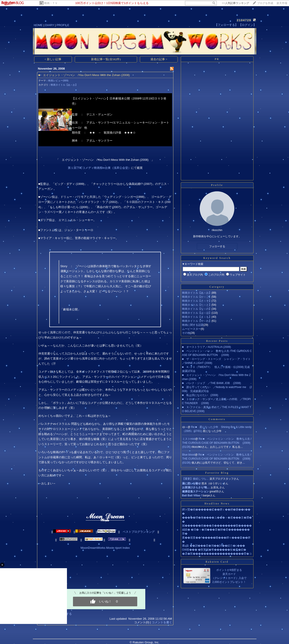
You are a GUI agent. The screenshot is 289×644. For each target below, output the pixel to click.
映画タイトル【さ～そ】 (197, 301)
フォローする (217, 246)
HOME (38, 25)
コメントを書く (162, 622)
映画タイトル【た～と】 (197, 305)
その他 (186, 333)
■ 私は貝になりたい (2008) (200, 395)
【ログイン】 (247, 25)
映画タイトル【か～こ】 (197, 297)
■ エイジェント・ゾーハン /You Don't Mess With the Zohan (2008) (84, 75)
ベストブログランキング (139, 532)
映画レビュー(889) (58, 80)
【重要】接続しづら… (195, 479)
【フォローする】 (226, 25)
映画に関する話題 (193, 325)
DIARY (50, 25)
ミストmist (189, 439)
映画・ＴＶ (51, 3)
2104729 (244, 20)
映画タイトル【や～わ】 (197, 321)
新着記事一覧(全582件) (106, 59)
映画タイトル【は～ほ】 (197, 313)
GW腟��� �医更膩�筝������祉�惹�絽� (214, 550)
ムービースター (191, 329)
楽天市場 (282, 3)
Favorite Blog (217, 473)
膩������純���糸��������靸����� (217, 526)
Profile (217, 185)
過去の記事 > (159, 59)
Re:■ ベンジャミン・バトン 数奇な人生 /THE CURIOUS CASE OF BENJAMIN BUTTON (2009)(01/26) (217, 443)
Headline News (217, 504)
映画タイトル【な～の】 (197, 309)
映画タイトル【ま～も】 (197, 317)
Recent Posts (217, 341)
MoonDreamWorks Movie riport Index (105, 548)
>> (235, 3)
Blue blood (189, 455)
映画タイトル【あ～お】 (64, 85)
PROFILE (63, 25)
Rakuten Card (217, 562)
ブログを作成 (265, 3)
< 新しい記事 (53, 59)
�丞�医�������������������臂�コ (217, 554)
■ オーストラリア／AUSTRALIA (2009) (207, 347)
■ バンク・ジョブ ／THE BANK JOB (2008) (212, 383)
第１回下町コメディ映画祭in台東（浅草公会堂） (99, 168)
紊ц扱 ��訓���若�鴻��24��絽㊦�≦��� (214, 546)
